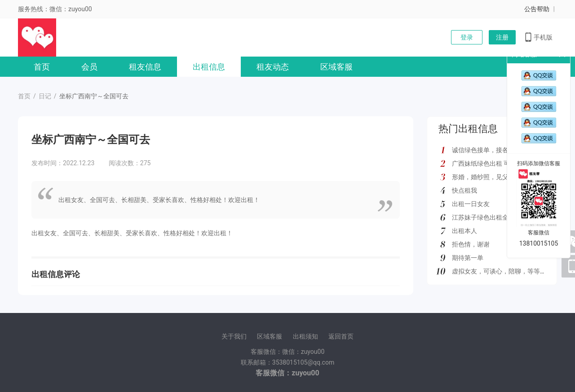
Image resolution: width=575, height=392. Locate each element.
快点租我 (464, 190)
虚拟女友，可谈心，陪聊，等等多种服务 (509, 271)
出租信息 (209, 67)
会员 (89, 67)
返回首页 (341, 336)
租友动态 (273, 67)
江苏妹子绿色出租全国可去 (490, 217)
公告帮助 (537, 9)
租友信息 (145, 67)
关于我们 (234, 336)
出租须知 (305, 336)
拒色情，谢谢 (471, 244)
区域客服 (336, 67)
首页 (42, 67)
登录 (467, 37)
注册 (502, 37)
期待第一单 (468, 258)
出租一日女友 (471, 204)
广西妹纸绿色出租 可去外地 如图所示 (504, 163)
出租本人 (464, 231)
